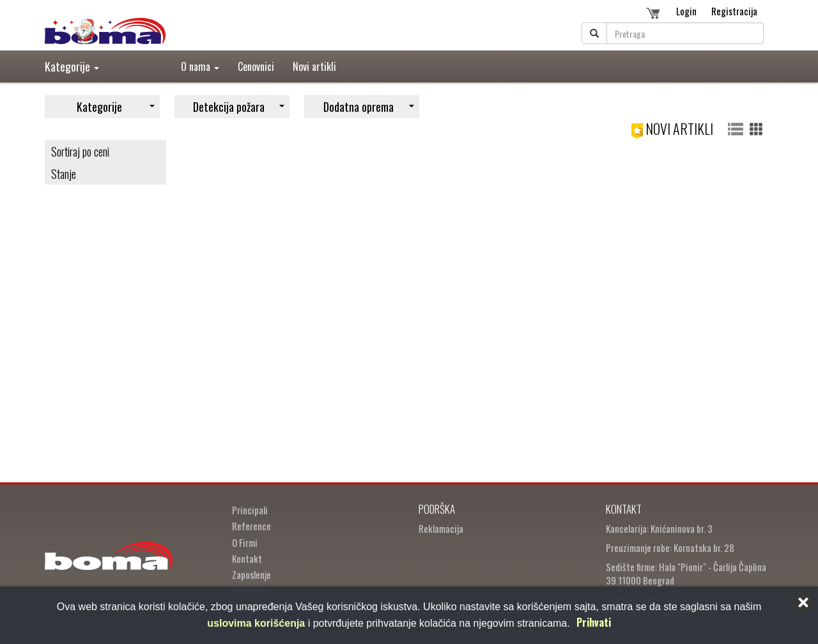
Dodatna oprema (369, 107)
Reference (251, 526)
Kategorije (116, 107)
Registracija (734, 11)
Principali (250, 510)
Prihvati (594, 622)
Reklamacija (441, 528)
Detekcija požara (239, 107)
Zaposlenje (251, 574)
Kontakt (247, 558)
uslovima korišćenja (256, 623)
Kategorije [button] (72, 66)
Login (686, 11)
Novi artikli (314, 66)
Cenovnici (256, 66)
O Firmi (245, 542)
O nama (200, 66)
